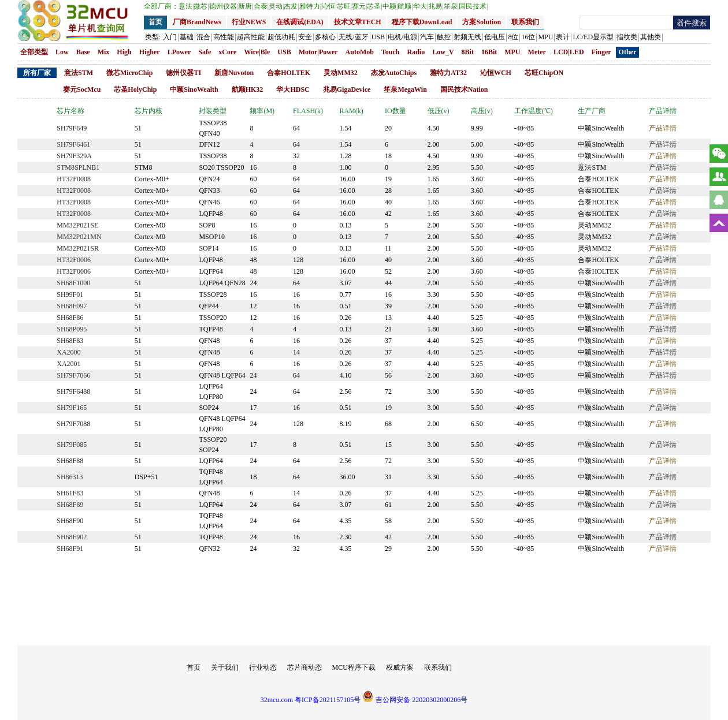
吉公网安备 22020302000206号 (415, 700)
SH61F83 (70, 493)
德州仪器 (224, 6)
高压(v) (482, 111)
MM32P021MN (79, 237)
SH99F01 (70, 294)
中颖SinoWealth (194, 89)
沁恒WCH (496, 73)
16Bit (489, 52)
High (124, 52)
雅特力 (310, 6)
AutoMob (360, 52)
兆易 (436, 6)
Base (83, 52)
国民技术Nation (464, 89)
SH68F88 (70, 461)
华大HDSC (293, 89)
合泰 (261, 6)
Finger (601, 52)
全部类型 (34, 52)
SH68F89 (70, 505)
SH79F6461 (73, 144)
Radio (416, 52)
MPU (512, 52)
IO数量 (395, 111)
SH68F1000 (73, 283)
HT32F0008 (74, 179)
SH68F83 (70, 341)
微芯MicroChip (129, 73)
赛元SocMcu (82, 89)
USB (284, 52)
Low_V (443, 52)
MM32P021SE (77, 225)
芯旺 (344, 6)
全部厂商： (161, 6)
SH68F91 (70, 549)
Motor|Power (318, 52)
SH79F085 (72, 445)
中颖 (390, 6)
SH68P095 (72, 329)
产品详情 (663, 111)
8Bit (468, 52)
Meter (537, 52)
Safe (205, 52)
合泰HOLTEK (289, 73)
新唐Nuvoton (234, 73)
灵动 (276, 6)
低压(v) (439, 111)
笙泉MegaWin (405, 89)
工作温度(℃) (534, 111)
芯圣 (374, 6)
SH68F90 (70, 521)
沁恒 (329, 6)
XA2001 (68, 364)
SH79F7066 (73, 375)
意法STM (79, 73)
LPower (179, 52)
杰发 (291, 6)
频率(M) (262, 111)
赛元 (359, 6)
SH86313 (70, 477)
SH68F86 (70, 318)
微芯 (201, 6)
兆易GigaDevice (347, 89)
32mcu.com (277, 700)
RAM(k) (351, 111)
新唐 (246, 6)
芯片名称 (70, 111)
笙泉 (451, 6)
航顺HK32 (248, 89)
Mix (104, 52)
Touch (391, 52)
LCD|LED (569, 52)
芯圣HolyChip (135, 89)
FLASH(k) (308, 111)
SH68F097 (72, 306)
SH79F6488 (73, 391)
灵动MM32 (341, 73)
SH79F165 (72, 408)
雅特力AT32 (448, 73)
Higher (150, 52)
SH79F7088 (73, 424)
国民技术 (473, 6)
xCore (227, 52)
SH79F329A (74, 156)
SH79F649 (72, 128)
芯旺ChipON (544, 73)
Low (62, 52)
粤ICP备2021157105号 (328, 700)
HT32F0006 (74, 260)
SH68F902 (72, 537)
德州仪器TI (183, 73)
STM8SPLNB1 (78, 167)
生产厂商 (592, 111)
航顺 (405, 6)
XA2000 (68, 352)
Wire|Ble (257, 52)
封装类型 (213, 111)
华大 (421, 6)
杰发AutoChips (394, 73)
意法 (186, 6)
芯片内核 (148, 111)
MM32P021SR (78, 248)
